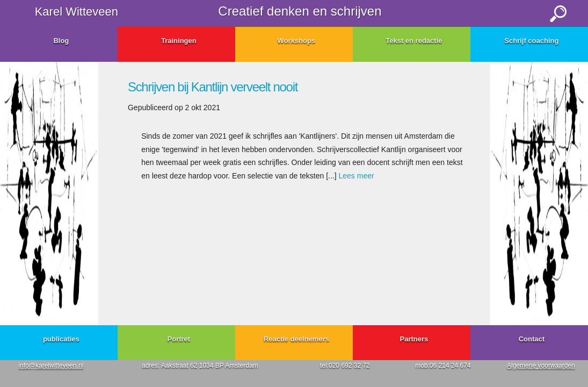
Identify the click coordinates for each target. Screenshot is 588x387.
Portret (179, 339)
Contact (532, 339)
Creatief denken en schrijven (300, 11)
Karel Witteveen (77, 12)
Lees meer (357, 176)
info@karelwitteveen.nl (51, 365)
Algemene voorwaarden (541, 365)
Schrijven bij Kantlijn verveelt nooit (213, 87)
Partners (414, 339)
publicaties (61, 339)
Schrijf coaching (531, 41)
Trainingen (179, 41)
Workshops (297, 41)
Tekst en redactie (414, 41)
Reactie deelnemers (296, 339)
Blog (61, 41)
